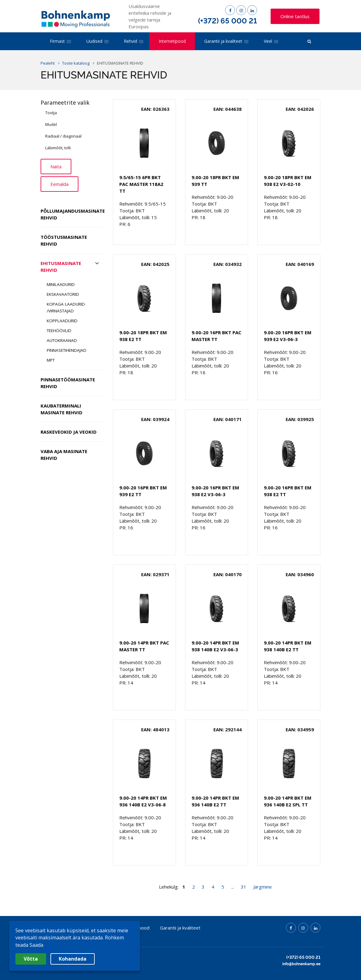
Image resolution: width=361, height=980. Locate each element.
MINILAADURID (61, 284)
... (233, 887)
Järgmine (263, 887)
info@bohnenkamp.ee (301, 964)
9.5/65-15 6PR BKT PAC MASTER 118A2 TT (141, 184)
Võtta (31, 959)
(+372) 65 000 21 (228, 21)
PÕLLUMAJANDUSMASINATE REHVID (72, 214)
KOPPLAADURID (62, 321)
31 (244, 887)
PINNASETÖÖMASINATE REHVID (68, 383)
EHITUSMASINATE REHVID (61, 267)
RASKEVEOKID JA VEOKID (69, 432)
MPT (51, 360)
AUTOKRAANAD (62, 340)
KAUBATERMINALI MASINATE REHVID (61, 409)
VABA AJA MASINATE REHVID (64, 455)
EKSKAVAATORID (63, 294)
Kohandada (73, 959)
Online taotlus (295, 16)
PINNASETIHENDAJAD (67, 350)
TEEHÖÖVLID (59, 331)
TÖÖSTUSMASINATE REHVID (64, 240)
